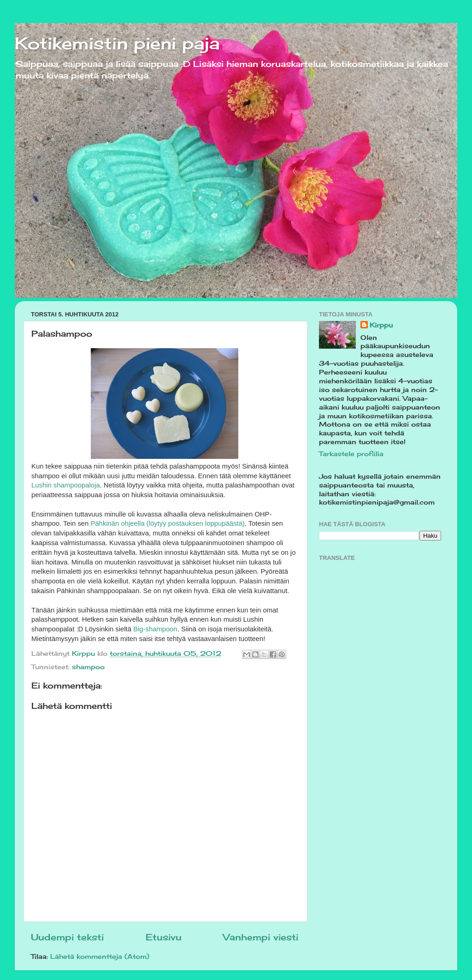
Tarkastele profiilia (351, 454)
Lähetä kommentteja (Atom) (100, 956)
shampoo (88, 667)
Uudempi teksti (67, 937)
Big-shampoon (155, 629)
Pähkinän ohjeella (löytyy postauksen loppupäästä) (167, 523)
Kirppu (381, 325)
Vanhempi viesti (261, 937)
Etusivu (164, 937)
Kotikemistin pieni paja (117, 43)
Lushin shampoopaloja (66, 485)
